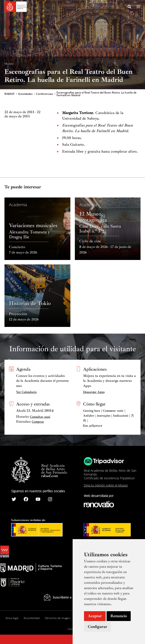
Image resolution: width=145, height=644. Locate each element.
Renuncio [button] (119, 616)
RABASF (9, 94)
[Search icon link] (130, 7)
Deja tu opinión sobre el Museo (106, 485)
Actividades (25, 94)
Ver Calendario (26, 392)
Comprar (38, 422)
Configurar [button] (98, 627)
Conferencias (44, 94)
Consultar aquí (40, 417)
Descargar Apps (94, 392)
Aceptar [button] (95, 616)
